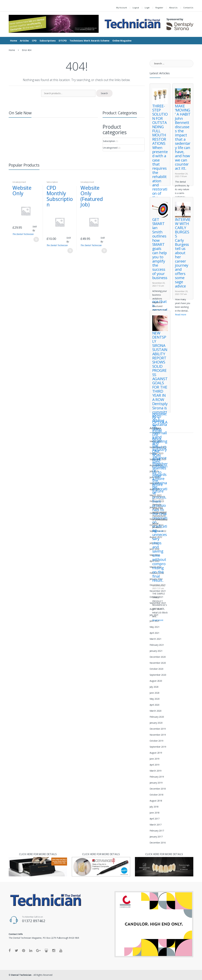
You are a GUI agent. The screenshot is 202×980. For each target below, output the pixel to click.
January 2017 (156, 837)
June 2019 (155, 759)
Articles (24, 41)
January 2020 (156, 723)
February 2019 (157, 777)
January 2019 (156, 783)
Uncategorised (110, 148)
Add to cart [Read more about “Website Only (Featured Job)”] (104, 251)
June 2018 (155, 813)
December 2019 (158, 729)
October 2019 (156, 741)
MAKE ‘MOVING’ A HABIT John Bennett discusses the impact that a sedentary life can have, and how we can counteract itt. (183, 137)
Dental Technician (21, 975)
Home (13, 41)
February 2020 (157, 717)
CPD (34, 41)
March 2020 (156, 711)
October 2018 (156, 795)
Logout (136, 8)
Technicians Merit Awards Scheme (89, 41)
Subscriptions (48, 41)
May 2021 (155, 627)
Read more (158, 620)
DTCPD (63, 41)
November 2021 (158, 591)
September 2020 (158, 675)
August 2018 (156, 801)
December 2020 (158, 657)
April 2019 (155, 765)
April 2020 (155, 705)
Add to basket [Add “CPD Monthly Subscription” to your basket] (70, 251)
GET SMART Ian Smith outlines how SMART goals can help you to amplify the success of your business (160, 249)
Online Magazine (122, 41)
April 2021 (155, 633)
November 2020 (158, 663)
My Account (122, 8)
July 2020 (154, 687)
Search (104, 93)
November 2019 (158, 735)
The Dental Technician (23, 234)
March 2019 (156, 771)
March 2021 (156, 639)
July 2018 (154, 807)
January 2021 (156, 651)
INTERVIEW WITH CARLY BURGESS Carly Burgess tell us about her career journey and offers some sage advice (183, 253)
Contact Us (188, 8)
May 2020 (155, 699)
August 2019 (156, 753)
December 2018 (158, 789)
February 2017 (157, 831)
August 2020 (156, 681)
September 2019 (158, 747)
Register (159, 8)
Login (147, 8)
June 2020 (155, 693)
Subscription (109, 141)
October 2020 (156, 669)
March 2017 (156, 825)
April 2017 (155, 819)
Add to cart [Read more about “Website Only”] (36, 239)
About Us (173, 8)
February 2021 (157, 645)
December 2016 (158, 843)
